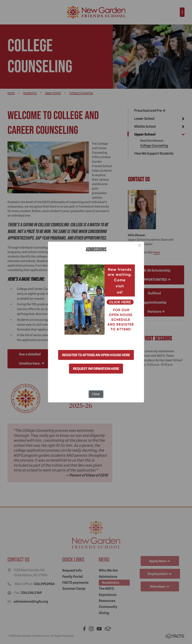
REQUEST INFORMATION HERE (96, 369)
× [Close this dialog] (139, 246)
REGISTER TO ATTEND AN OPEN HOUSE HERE (96, 355)
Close (96, 394)
